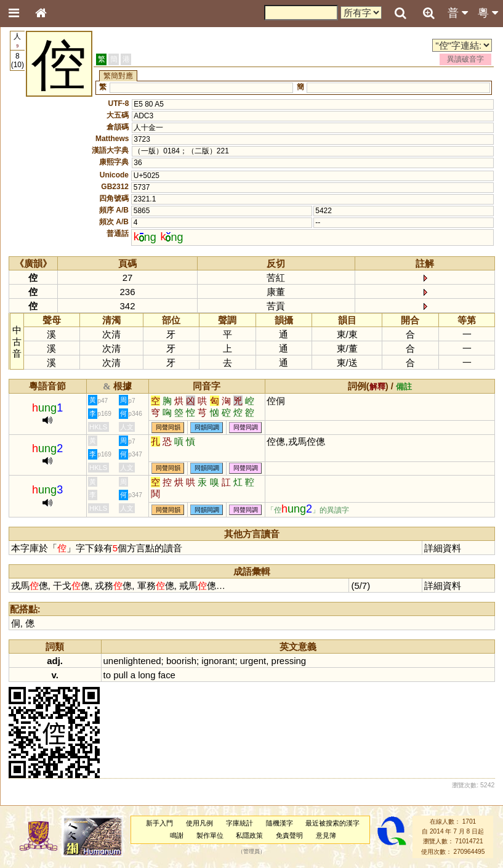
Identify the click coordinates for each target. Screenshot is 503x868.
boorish (181, 661)
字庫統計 (239, 823)
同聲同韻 (168, 427)
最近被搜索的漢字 (332, 823)
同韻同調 (207, 427)
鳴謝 (177, 835)
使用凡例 (199, 823)
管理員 (251, 851)
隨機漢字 (280, 823)
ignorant (218, 661)
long (147, 675)
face (167, 675)
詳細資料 (443, 548)
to (107, 675)
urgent (253, 661)
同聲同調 (246, 427)
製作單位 (210, 835)
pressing (289, 661)
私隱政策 (249, 835)
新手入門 (159, 823)
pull (120, 675)
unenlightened (132, 661)
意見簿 (326, 835)
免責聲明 (289, 835)
